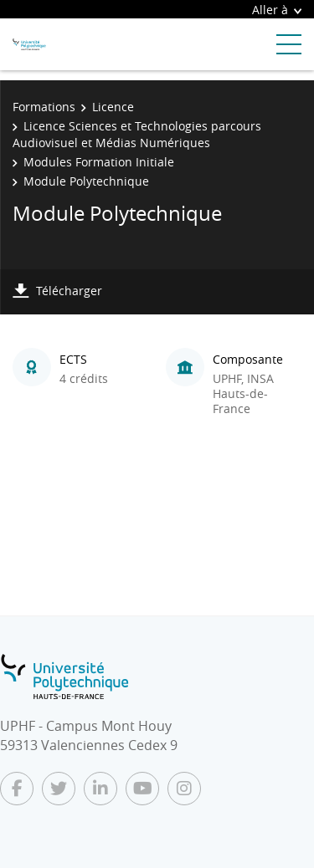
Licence (113, 107)
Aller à (277, 10)
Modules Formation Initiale (99, 162)
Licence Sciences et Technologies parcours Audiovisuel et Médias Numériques (137, 134)
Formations (44, 107)
